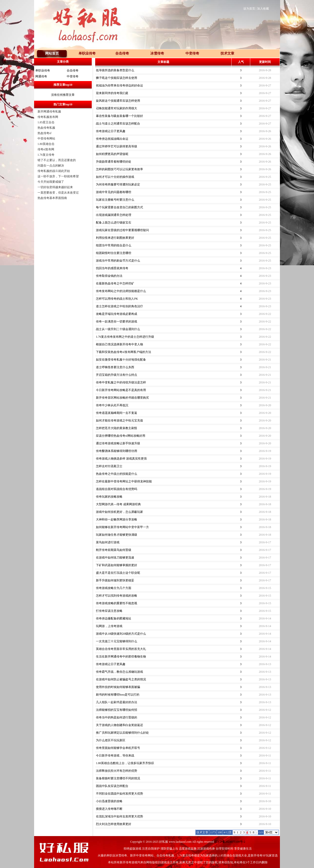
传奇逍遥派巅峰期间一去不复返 (117, 413)
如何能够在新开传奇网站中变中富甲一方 (122, 527)
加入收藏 (263, 9)
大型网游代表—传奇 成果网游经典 (118, 504)
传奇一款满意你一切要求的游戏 (117, 322)
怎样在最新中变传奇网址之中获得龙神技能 (124, 481)
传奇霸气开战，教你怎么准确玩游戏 (119, 672)
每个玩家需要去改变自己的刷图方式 (119, 207)
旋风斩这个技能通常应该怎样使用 (118, 101)
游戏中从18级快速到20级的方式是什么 (121, 634)
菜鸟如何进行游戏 (108, 542)
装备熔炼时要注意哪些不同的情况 (118, 778)
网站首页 (52, 53)
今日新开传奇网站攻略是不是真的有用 (121, 390)
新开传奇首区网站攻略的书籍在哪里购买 (122, 398)
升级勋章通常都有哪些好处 (114, 162)
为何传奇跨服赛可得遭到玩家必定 (118, 184)
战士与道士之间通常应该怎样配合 (118, 124)
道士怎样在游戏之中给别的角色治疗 (119, 306)
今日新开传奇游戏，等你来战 (115, 756)
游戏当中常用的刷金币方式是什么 (118, 261)
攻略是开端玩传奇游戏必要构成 (117, 314)
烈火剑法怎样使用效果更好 (114, 824)
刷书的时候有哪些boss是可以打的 (118, 695)
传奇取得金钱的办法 (109, 276)
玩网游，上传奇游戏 (109, 626)
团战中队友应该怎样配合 (112, 786)
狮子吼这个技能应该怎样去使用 (117, 78)
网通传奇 (41, 76)
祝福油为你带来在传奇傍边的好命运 (119, 85)
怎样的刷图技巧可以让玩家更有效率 (119, 169)
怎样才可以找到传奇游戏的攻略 (117, 596)
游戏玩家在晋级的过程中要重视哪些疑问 (122, 230)
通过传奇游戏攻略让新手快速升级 (118, 443)
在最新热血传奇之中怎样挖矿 (115, 283)
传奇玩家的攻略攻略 (109, 497)
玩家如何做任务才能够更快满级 (117, 535)
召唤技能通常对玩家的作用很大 (117, 108)
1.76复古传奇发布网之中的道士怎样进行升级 (125, 337)
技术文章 (227, 53)
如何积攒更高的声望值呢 (112, 154)
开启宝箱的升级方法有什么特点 (117, 375)
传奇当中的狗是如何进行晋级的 (117, 717)
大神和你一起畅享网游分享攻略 (117, 519)
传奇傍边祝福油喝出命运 (112, 139)
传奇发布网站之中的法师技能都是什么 (121, 291)
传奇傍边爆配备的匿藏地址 (114, 618)
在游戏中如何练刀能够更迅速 (115, 558)
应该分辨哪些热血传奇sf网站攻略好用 (121, 436)
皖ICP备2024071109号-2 (230, 842)
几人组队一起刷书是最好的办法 (117, 702)
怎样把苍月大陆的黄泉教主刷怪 (117, 428)
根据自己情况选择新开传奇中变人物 (119, 344)
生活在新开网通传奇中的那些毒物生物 (121, 657)
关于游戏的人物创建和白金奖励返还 (119, 725)
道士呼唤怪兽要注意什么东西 (115, 367)
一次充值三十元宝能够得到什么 (117, 641)
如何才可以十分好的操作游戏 (115, 177)
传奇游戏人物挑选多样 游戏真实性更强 (121, 459)
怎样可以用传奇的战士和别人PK (117, 299)
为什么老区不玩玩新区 (111, 740)
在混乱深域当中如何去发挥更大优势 (119, 816)
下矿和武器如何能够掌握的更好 (117, 565)
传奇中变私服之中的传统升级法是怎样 (121, 382)
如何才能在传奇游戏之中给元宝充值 (119, 420)
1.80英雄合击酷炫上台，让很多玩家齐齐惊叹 (125, 763)
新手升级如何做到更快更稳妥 (115, 580)
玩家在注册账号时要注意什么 (115, 200)
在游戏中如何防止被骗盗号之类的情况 (121, 679)
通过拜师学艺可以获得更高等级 (117, 146)
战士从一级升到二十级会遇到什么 (118, 329)
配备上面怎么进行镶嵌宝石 (114, 223)
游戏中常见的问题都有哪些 (114, 192)
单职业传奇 (43, 70)
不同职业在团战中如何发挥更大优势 (119, 794)
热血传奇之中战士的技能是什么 (117, 474)
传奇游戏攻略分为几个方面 (114, 588)
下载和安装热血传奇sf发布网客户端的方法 (124, 352)
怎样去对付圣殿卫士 (109, 466)
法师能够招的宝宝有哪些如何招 (117, 710)
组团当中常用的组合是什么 (114, 245)
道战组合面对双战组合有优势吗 (117, 489)
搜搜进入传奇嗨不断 (109, 809)
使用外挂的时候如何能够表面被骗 (118, 687)
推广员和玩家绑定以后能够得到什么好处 (122, 733)
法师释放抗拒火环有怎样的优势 (117, 771)
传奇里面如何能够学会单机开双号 (118, 748)
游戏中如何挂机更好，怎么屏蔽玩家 (119, 512)
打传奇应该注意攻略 (109, 611)
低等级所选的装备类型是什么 (115, 70)
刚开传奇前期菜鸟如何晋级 (114, 550)
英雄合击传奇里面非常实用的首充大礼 (121, 649)
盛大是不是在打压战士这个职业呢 (118, 573)
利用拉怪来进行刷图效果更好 (115, 238)
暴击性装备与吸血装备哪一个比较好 (119, 116)
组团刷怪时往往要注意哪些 (114, 253)
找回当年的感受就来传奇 (112, 268)
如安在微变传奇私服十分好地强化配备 (121, 360)
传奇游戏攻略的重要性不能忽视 (117, 603)
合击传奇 (73, 70)
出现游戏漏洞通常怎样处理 (114, 215)
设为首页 (249, 9)
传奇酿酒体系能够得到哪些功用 (117, 451)
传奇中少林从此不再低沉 (112, 405)
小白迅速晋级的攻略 (109, 801)
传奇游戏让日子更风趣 (111, 131)
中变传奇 (73, 76)
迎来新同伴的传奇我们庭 (112, 93)
